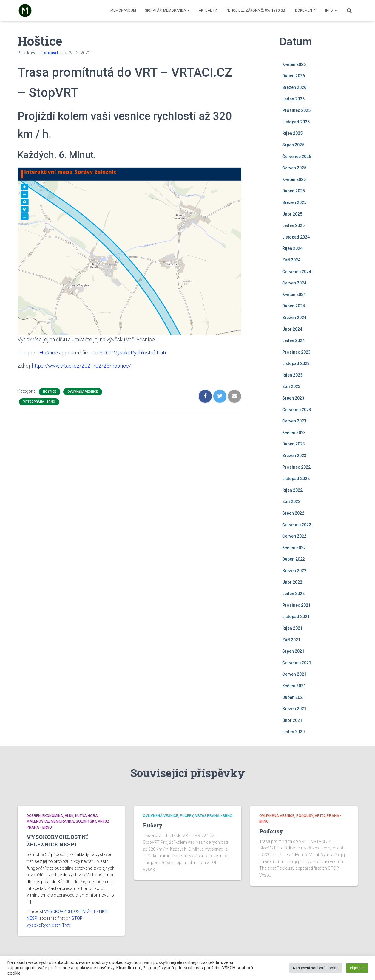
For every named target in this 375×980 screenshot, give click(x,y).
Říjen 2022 (292, 490)
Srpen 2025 (293, 145)
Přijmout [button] (357, 968)
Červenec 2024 (297, 272)
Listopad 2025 (296, 122)
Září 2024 (291, 260)
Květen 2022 (294, 548)
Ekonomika (53, 816)
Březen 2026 (294, 87)
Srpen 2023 (293, 398)
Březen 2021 (294, 709)
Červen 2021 (294, 674)
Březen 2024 (294, 318)
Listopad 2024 (296, 237)
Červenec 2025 (297, 157)
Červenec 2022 (297, 525)
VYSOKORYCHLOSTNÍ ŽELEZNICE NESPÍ (57, 841)
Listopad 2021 (296, 617)
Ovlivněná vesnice (83, 391)
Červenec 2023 (297, 410)
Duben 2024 (294, 306)
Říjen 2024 (292, 248)
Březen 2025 (294, 202)
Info (331, 10)
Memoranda (62, 821)
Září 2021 (291, 640)
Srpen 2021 (293, 651)
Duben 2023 (294, 444)
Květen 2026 (294, 64)
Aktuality (208, 10)
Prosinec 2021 (296, 605)
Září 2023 (291, 386)
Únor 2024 (292, 329)
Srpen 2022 (293, 513)
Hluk (69, 816)
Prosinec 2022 (296, 467)
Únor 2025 (292, 214)
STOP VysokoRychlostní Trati (133, 353)
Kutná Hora (87, 816)
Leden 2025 (293, 225)
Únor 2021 (292, 720)
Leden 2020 (293, 732)
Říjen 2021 (292, 628)
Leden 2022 (293, 594)
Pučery (187, 816)
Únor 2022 (292, 582)
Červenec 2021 (297, 663)
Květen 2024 (294, 295)
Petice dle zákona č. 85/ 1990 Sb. (256, 10)
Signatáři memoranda (167, 10)
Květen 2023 (294, 433)
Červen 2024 (294, 283)
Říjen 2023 (292, 375)
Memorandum (123, 10)
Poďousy (305, 816)
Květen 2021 (294, 686)
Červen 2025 (294, 168)
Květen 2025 (294, 179)
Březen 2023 (294, 456)
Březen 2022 (294, 571)
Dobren (34, 816)
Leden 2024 (293, 340)
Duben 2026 (294, 76)
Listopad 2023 (296, 363)
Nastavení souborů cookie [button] (316, 968)
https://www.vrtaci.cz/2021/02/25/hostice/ (82, 366)
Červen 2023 (294, 421)
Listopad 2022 (296, 479)
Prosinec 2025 (296, 110)
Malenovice (38, 821)
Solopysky (86, 821)
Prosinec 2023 (296, 352)
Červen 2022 (294, 536)
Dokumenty (306, 10)
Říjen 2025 (292, 133)
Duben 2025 (294, 191)
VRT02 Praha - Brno (39, 401)
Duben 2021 (294, 697)
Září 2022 (291, 501)
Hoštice (49, 353)
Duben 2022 (294, 559)
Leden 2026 (293, 99)
